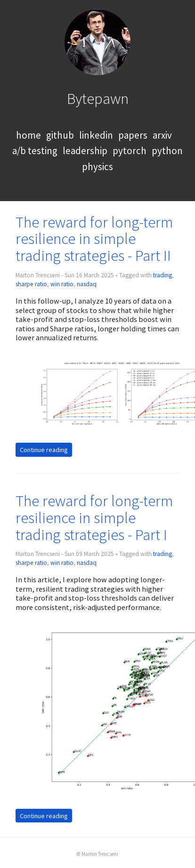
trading (162, 275)
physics (97, 167)
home (28, 135)
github (60, 135)
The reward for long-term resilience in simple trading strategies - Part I (94, 518)
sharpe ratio (31, 284)
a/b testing (35, 151)
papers (133, 135)
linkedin (96, 135)
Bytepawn (98, 98)
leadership (85, 151)
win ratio (62, 284)
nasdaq (87, 284)
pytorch (130, 151)
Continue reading (44, 450)
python (167, 151)
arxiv (162, 135)
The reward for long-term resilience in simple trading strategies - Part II (94, 239)
